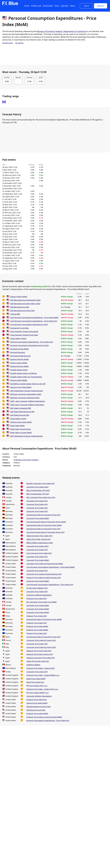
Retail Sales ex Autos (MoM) (21, 433)
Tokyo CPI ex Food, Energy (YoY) (38, 539)
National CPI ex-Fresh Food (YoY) (39, 651)
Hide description (8, 43)
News (73, 6)
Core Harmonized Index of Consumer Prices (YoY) (45, 532)
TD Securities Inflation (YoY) (37, 588)
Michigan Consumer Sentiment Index (25, 398)
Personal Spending (18, 352)
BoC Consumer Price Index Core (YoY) (41, 497)
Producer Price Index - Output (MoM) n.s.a (43, 675)
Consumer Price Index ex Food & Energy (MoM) (45, 564)
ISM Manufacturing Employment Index (25, 300)
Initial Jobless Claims (18, 338)
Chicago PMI (15, 314)
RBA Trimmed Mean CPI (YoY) (38, 494)
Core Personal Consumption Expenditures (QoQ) (29, 324)
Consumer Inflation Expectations (39, 595)
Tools (57, 6)
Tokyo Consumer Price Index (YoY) (39, 536)
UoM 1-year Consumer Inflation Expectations (28, 401)
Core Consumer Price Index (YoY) (39, 553)
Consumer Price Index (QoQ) (37, 487)
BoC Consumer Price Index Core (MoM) (41, 602)
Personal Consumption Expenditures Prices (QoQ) (29, 345)
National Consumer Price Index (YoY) (41, 658)
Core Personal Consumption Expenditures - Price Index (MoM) (34, 318)
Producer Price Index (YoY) (37, 598)
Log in (86, 6)
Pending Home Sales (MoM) (21, 422)
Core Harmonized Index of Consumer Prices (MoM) (46, 522)
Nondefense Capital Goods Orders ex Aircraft (28, 384)
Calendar (65, 6)
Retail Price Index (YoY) (35, 682)
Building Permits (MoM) (19, 359)
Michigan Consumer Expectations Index (26, 394)
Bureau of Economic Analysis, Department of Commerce (62, 31)
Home (27, 6)
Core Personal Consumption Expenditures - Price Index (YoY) (34, 321)
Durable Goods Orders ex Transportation (26, 377)
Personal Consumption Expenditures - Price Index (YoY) (32, 342)
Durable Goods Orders (19, 370)
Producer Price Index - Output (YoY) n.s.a (42, 689)
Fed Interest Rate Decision (20, 356)
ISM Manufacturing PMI (20, 307)
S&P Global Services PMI (20, 415)
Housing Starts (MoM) (19, 363)
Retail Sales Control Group (20, 429)
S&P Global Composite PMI (21, 408)
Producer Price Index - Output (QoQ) (41, 668)
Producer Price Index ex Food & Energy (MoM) (44, 717)
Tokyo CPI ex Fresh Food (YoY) (38, 661)
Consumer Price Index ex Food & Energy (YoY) (44, 574)
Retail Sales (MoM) (17, 426)
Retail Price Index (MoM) (36, 679)
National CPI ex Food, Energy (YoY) (40, 654)
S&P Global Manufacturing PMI (22, 412)
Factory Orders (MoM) (19, 297)
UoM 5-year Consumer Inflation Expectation (27, 405)
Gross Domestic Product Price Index (24, 335)
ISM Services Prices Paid (36, 710)
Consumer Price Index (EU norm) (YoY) (41, 640)
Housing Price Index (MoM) (21, 387)
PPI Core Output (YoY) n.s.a (37, 686)
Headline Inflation (33, 665)
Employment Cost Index (19, 328)
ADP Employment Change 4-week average (27, 391)
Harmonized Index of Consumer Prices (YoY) (43, 515)
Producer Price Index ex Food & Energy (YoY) (44, 578)
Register (101, 6)
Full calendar (19, 43)
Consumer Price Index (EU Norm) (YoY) (41, 647)
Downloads (48, 6)
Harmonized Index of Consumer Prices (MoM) (44, 525)
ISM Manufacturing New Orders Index (25, 304)
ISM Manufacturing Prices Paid (22, 311)
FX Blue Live (36, 6)
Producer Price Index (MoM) (37, 626)
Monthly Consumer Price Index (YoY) (40, 483)
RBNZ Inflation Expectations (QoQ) (40, 543)
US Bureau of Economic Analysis (26, 460)
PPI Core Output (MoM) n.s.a (37, 693)
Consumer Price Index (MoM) (38, 518)
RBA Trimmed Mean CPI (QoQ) (38, 490)
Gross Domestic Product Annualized (24, 331)
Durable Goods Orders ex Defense (24, 373)
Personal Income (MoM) (19, 349)
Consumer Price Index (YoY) (37, 501)
